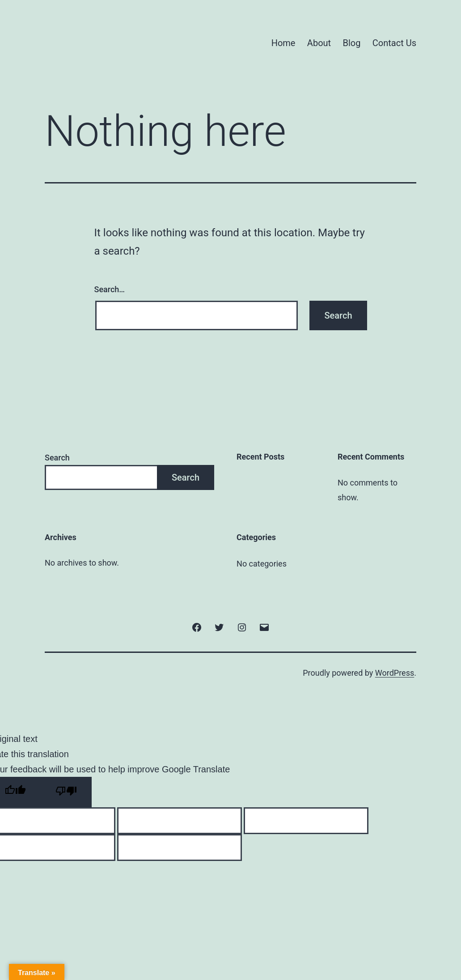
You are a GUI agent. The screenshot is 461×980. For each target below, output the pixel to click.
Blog (352, 43)
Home (283, 43)
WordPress (395, 673)
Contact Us (394, 43)
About (319, 43)
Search (57, 458)
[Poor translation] (66, 792)
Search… (110, 289)
